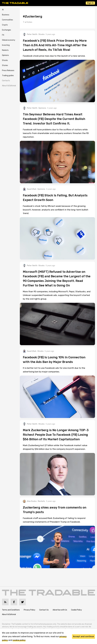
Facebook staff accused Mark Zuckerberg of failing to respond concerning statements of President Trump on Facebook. (54, 520)
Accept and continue (83, 636)
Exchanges (7, 30)
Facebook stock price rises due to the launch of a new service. (54, 56)
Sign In (90, 3)
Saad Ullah (30, 189)
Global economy (9, 40)
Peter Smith (30, 34)
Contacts (6, 81)
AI (3, 10)
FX (3, 35)
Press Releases (8, 70)
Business (6, 15)
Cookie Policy (76, 610)
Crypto (5, 25)
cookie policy (19, 640)
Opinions (5, 55)
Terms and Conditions (11, 610)
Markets (5, 50)
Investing (6, 45)
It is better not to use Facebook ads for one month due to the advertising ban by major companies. (54, 370)
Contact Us (44, 610)
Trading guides (8, 76)
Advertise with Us (60, 610)
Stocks (5, 60)
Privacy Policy (29, 610)
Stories (5, 65)
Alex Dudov (30, 501)
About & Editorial (9, 86)
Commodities (8, 20)
